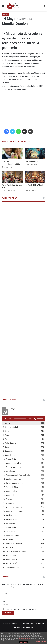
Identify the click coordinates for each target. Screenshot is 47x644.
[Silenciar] (35, 419)
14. (16, 475)
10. (9, 459)
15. (12, 479)
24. (9, 515)
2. (10, 427)
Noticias (5, 14)
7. (6, 447)
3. (6, 431)
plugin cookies (41, 641)
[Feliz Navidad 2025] (35, 154)
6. (9, 443)
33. (14, 551)
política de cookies (24, 638)
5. (5, 439)
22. (12, 507)
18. (10, 491)
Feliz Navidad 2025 (32, 162)
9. (10, 455)
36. (10, 563)
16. (13, 483)
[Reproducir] (5, 419)
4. (6, 435)
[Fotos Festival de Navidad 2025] (12, 177)
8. (8, 451)
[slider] (20, 419)
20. (8, 499)
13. (9, 471)
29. (11, 535)
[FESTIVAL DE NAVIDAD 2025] (35, 177)
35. (10, 559)
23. (15, 511)
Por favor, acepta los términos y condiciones (19, 609)
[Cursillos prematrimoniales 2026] (12, 154)
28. (9, 531)
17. (10, 487)
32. (11, 547)
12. (12, 467)
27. (9, 527)
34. (9, 555)
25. (10, 519)
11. (14, 463)
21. (8, 503)
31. (13, 543)
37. (11, 567)
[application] (23, 419)
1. (6, 423)
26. (9, 523)
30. (8, 539)
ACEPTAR (23, 642)
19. (10, 495)
